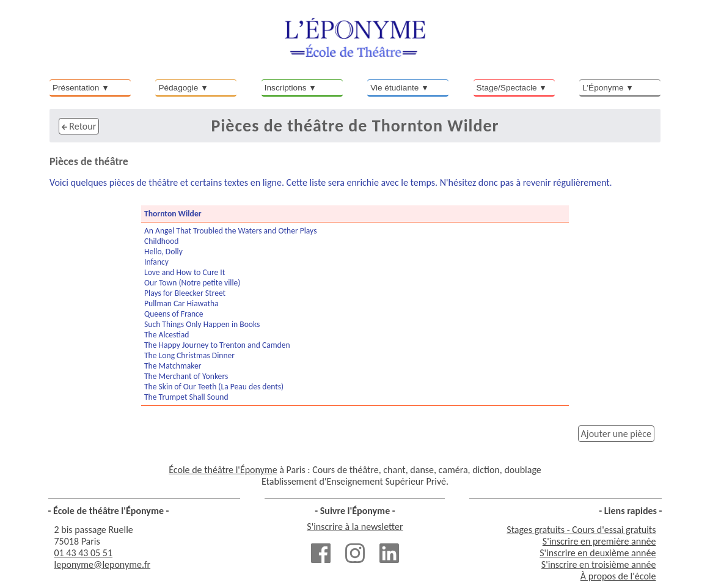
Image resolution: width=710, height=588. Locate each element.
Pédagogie (178, 88)
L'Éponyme (603, 88)
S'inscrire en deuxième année (598, 553)
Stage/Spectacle (507, 88)
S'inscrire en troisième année (599, 564)
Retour (79, 126)
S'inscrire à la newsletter (355, 527)
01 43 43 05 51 (84, 553)
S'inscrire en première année (599, 541)
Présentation (76, 88)
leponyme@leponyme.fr (103, 564)
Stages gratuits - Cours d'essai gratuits (581, 530)
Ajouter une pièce (616, 434)
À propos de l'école (618, 576)
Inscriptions (286, 88)
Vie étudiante (394, 88)
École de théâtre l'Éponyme (223, 470)
